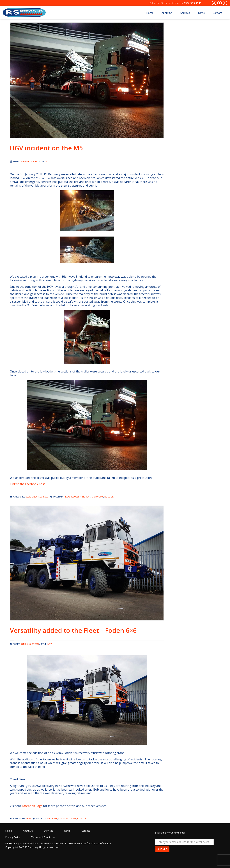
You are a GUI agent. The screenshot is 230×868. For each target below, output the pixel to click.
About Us (167, 13)
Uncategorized (40, 497)
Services (185, 13)
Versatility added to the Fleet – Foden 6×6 (73, 630)
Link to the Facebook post (27, 484)
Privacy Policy (13, 837)
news (28, 497)
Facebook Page (32, 806)
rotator (109, 497)
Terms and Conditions (43, 837)
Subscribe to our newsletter (170, 833)
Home (150, 13)
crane (54, 819)
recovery (71, 819)
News (201, 13)
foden (62, 819)
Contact (217, 13)
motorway (97, 497)
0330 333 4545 (193, 3)
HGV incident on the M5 (46, 148)
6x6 (48, 819)
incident (86, 497)
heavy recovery (72, 497)
